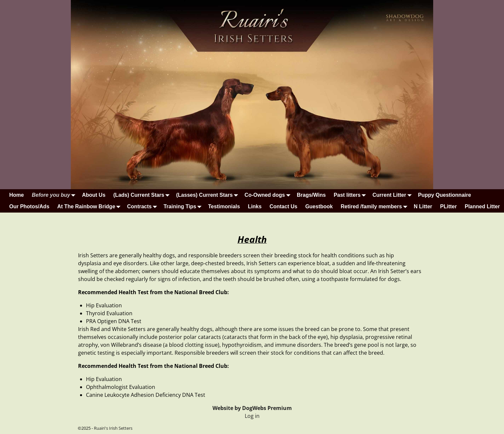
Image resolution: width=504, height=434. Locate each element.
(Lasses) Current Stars (209, 195)
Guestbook (319, 206)
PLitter (448, 206)
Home (16, 195)
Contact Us (283, 206)
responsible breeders (215, 255)
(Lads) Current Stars (143, 195)
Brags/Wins (311, 195)
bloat (323, 263)
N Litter (423, 206)
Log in (252, 416)
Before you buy (55, 195)
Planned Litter (482, 206)
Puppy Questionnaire (445, 195)
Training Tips (184, 206)
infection (189, 279)
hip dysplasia (347, 337)
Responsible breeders (202, 353)
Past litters (351, 195)
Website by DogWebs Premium (252, 408)
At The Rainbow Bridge (90, 206)
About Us (94, 195)
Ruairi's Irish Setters (113, 428)
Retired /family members (375, 206)
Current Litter (393, 195)
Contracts (143, 206)
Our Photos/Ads (29, 206)
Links (255, 206)
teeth (230, 279)
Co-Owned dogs (269, 195)
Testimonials (224, 206)
